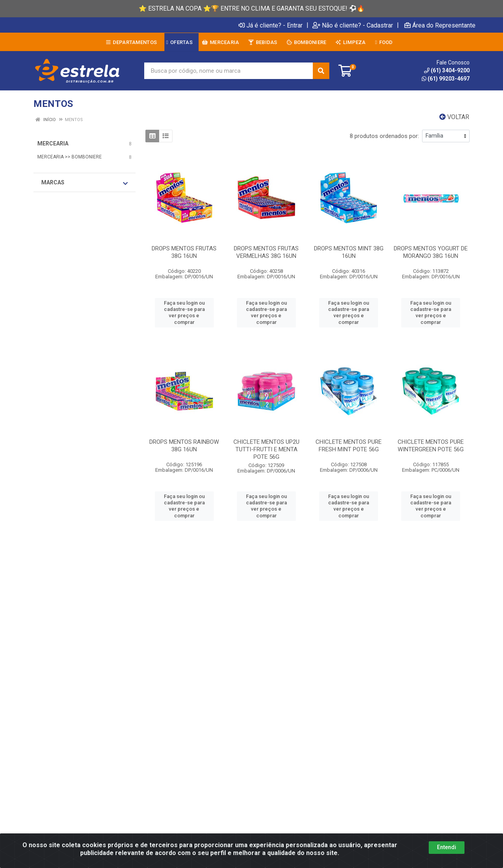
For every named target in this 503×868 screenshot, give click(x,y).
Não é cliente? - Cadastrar (353, 25)
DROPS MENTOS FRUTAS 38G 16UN (184, 252)
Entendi (447, 847)
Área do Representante (440, 25)
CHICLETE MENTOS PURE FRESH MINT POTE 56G (349, 446)
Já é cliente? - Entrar (271, 25)
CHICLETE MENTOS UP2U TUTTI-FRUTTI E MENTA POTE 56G (266, 449)
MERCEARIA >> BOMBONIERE (70, 157)
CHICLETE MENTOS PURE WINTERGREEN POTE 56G (431, 446)
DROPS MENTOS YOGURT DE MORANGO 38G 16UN (431, 252)
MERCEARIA (53, 143)
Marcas (84, 183)
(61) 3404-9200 (447, 70)
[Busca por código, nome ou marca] (229, 71)
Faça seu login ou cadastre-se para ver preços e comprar (184, 313)
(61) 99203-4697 (446, 79)
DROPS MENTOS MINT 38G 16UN (349, 252)
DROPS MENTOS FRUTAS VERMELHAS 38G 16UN (266, 252)
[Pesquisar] (321, 71)
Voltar (454, 117)
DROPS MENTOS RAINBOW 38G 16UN (184, 446)
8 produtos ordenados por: (384, 136)
